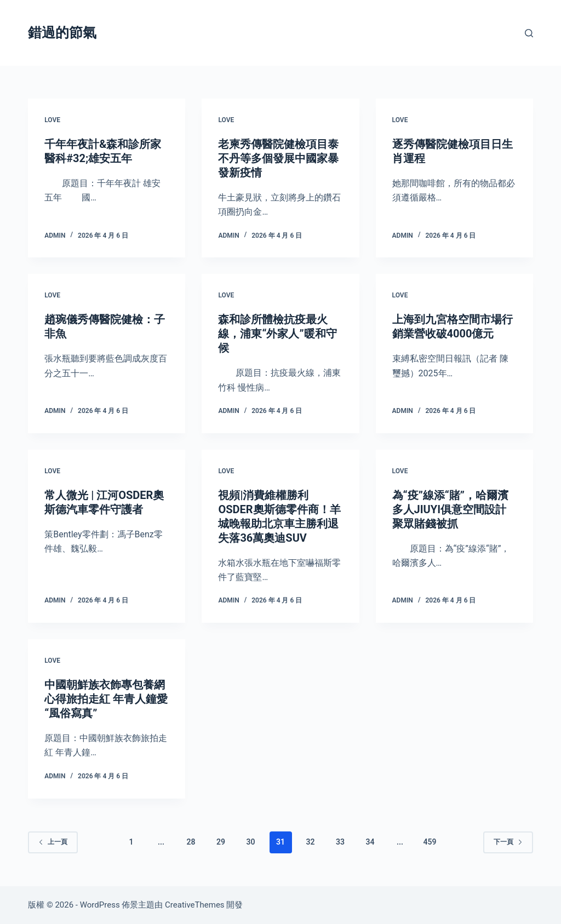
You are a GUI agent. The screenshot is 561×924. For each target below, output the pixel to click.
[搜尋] (529, 33)
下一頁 (508, 842)
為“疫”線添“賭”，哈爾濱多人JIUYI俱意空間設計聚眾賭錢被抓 (450, 509)
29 (221, 842)
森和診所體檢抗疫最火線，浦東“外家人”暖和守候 (277, 334)
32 (310, 842)
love (52, 120)
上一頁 (53, 842)
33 (340, 842)
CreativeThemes (195, 905)
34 (370, 842)
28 (191, 842)
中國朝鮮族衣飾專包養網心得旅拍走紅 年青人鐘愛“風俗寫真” (106, 699)
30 (251, 842)
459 (430, 842)
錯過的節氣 (62, 33)
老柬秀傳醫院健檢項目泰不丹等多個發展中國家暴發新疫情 (278, 158)
